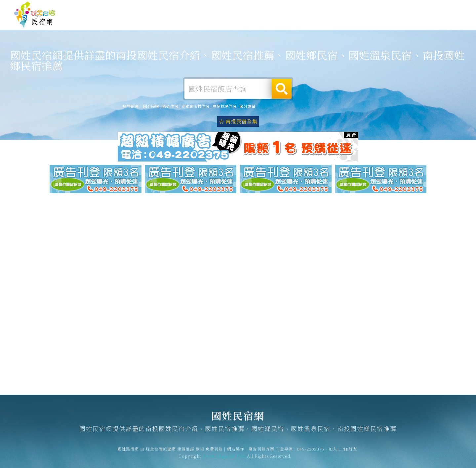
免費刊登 (361, 7)
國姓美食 (326, 23)
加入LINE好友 (343, 452)
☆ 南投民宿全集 (238, 121)
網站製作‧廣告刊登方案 (398, 7)
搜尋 (282, 89)
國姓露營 (265, 21)
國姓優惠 (356, 24)
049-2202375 (311, 452)
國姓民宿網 (35, 15)
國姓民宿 (151, 106)
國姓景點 (417, 26)
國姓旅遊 (296, 22)
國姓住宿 (235, 21)
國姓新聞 (387, 25)
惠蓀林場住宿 (224, 106)
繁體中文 (444, 6)
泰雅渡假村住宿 (195, 106)
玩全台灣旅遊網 (333, 7)
